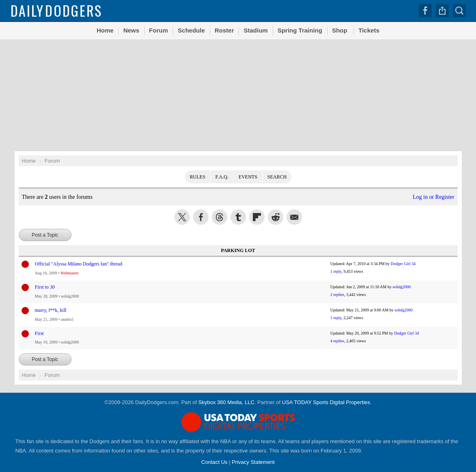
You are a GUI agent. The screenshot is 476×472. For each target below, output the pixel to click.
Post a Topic (45, 235)
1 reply (336, 271)
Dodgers (57, 10)
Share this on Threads (220, 217)
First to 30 (45, 287)
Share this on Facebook (201, 217)
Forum (159, 30)
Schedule (191, 30)
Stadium (255, 30)
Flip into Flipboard (257, 217)
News (131, 30)
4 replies (337, 341)
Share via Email (294, 217)
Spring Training (300, 30)
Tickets (369, 30)
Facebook (425, 11)
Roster (224, 30)
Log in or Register (433, 197)
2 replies (337, 295)
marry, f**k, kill (51, 310)
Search (459, 11)
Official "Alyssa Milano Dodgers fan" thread (79, 264)
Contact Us (214, 462)
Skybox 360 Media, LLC (226, 402)
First (39, 333)
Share (442, 11)
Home (105, 30)
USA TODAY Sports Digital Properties (326, 402)
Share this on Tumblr (238, 217)
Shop (340, 30)
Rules (198, 177)
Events (248, 177)
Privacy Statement (253, 462)
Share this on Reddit (276, 217)
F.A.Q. (222, 177)
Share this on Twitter (182, 217)
